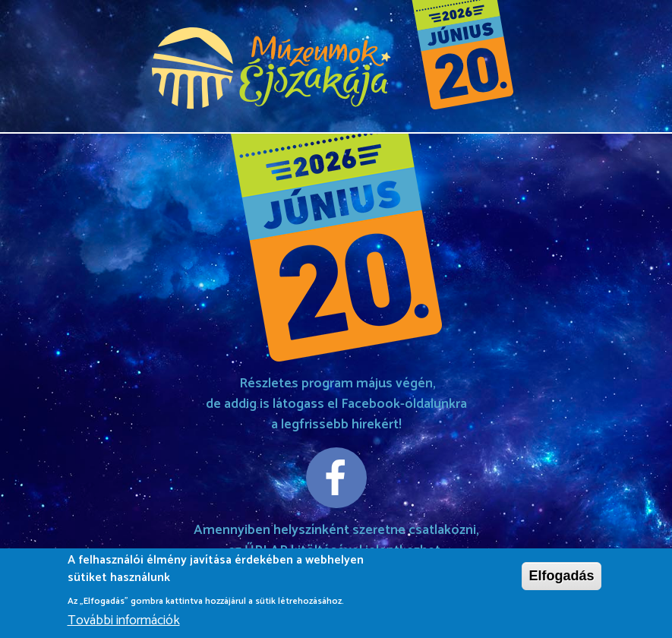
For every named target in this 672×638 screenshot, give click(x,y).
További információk (124, 622)
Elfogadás (561, 577)
